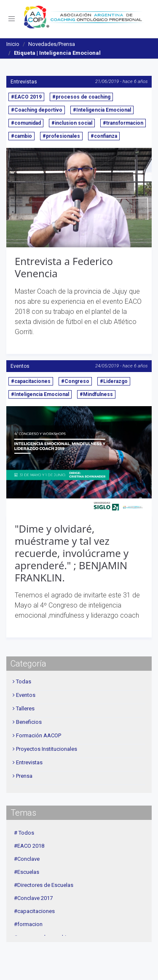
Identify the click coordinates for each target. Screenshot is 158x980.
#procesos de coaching (81, 97)
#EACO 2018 (29, 846)
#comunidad (26, 123)
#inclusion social (72, 123)
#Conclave (27, 859)
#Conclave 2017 (33, 898)
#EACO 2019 (26, 97)
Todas (24, 681)
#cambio (21, 136)
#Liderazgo (114, 381)
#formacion (28, 924)
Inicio (13, 44)
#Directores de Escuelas (44, 885)
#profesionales (61, 136)
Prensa (24, 776)
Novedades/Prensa (52, 44)
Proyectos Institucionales (47, 749)
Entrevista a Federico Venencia (64, 267)
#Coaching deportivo (37, 110)
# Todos (24, 833)
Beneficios (29, 722)
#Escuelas (27, 872)
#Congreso (75, 381)
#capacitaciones (31, 381)
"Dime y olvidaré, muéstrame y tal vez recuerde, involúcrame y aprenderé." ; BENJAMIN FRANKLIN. (72, 553)
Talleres (25, 708)
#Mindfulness (96, 394)
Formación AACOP (39, 735)
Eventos (20, 366)
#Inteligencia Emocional (102, 110)
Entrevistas (24, 82)
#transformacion (123, 123)
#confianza (104, 136)
